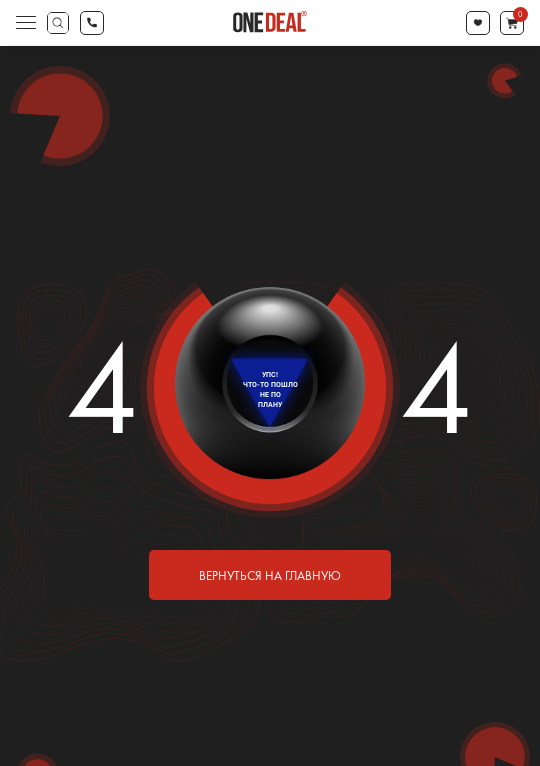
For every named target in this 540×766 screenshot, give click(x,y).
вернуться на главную (270, 575)
